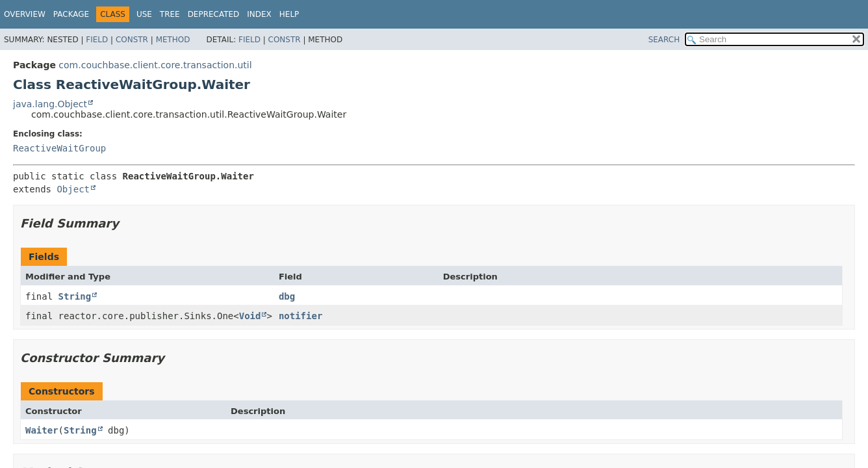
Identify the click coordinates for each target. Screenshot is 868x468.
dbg (287, 296)
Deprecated (214, 14)
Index (259, 14)
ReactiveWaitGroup (59, 148)
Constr (132, 40)
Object (73, 189)
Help (289, 14)
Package (71, 14)
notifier (300, 316)
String (75, 296)
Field (97, 40)
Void (250, 316)
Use (144, 14)
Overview (25, 14)
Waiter (42, 430)
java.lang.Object (50, 104)
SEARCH (664, 40)
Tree (170, 14)
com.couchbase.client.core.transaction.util (155, 65)
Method (173, 40)
